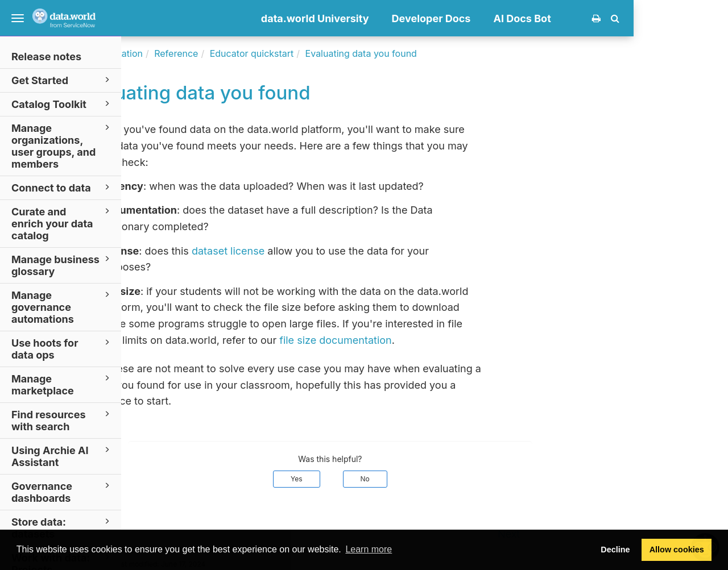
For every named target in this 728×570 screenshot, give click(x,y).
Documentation (204, 53)
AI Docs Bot (617, 18)
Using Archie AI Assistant (62, 456)
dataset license (322, 251)
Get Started (62, 80)
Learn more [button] (369, 549)
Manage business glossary (62, 265)
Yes (391, 479)
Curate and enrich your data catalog (62, 223)
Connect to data (62, 187)
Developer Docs (526, 18)
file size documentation (430, 340)
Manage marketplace (62, 384)
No (460, 479)
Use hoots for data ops (62, 348)
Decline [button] (615, 550)
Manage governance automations (62, 307)
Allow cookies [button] (677, 550)
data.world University (409, 18)
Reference (270, 53)
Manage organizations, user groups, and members (62, 145)
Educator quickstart (346, 53)
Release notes (46, 57)
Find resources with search (62, 420)
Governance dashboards (62, 492)
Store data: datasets (62, 527)
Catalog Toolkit (62, 104)
